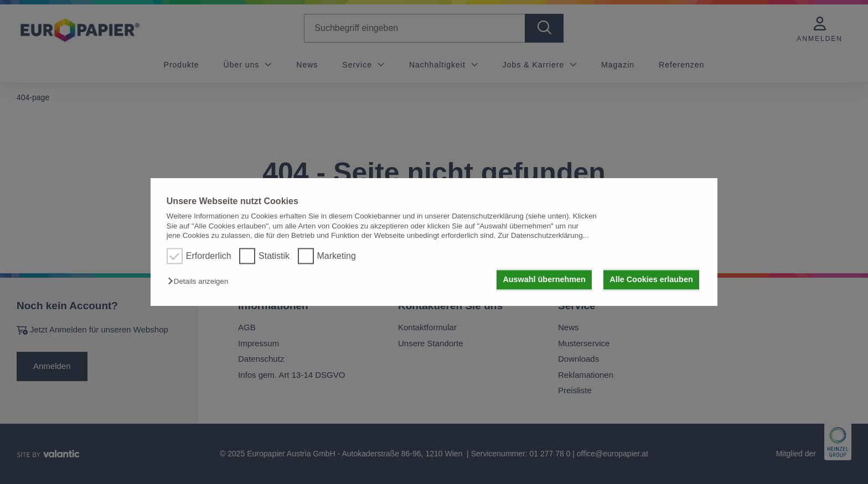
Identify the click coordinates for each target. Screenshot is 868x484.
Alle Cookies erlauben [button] (651, 280)
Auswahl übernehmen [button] (544, 280)
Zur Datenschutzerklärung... (543, 235)
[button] (201, 282)
